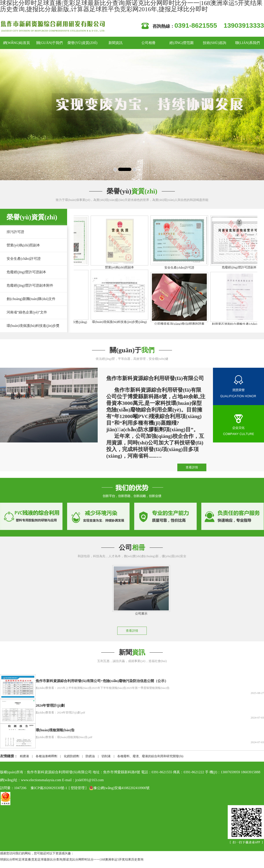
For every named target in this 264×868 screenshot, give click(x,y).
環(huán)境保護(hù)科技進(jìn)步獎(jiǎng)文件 (30, 332)
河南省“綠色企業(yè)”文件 (27, 312)
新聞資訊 (115, 43)
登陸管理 (78, 788)
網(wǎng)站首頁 (17, 43)
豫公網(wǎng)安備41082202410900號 (119, 788)
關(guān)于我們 (50, 43)
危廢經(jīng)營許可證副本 (26, 272)
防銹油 (90, 756)
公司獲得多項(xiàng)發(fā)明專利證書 (181, 324)
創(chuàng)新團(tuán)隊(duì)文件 (31, 299)
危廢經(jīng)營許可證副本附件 (30, 285)
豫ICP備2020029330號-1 (49, 788)
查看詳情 (192, 467)
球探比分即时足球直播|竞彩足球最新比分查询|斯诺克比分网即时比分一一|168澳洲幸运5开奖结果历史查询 (72, 860)
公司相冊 (148, 43)
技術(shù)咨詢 (215, 43)
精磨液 (24, 756)
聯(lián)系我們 (248, 43)
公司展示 (139, 614)
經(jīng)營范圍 (181, 43)
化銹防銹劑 (71, 756)
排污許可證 (15, 232)
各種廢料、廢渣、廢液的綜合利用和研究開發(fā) (150, 756)
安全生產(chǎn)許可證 (24, 259)
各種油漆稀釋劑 (46, 756)
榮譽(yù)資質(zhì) (82, 43)
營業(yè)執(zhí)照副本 (23, 245)
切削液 (106, 756)
